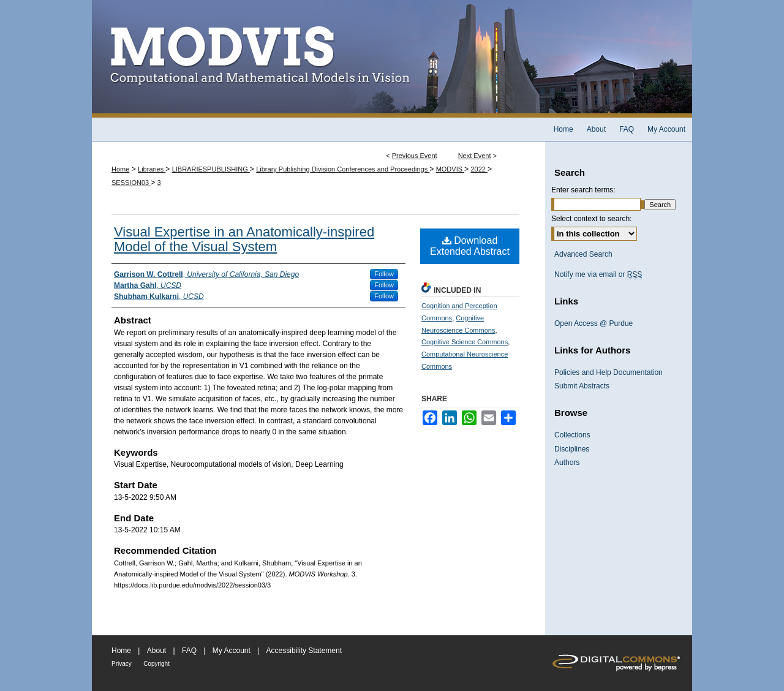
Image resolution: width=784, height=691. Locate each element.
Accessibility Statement (304, 651)
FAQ (189, 651)
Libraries (152, 169)
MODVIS (450, 169)
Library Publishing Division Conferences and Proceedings (343, 169)
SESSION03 (131, 183)
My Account (232, 651)
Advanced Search (583, 254)
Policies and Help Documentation (609, 372)
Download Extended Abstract (470, 246)
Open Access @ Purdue (594, 323)
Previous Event (415, 156)
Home (120, 169)
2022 (479, 169)
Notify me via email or (598, 274)
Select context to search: (591, 219)
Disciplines (572, 449)
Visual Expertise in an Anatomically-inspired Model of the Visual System (244, 239)
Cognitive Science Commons (465, 342)
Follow (384, 274)
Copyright (156, 664)
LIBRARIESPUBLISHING (211, 169)
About (156, 651)
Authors (567, 463)
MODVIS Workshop (392, 59)
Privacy (122, 664)
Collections (572, 435)
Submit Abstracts (582, 386)
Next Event (475, 156)
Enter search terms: (583, 190)
